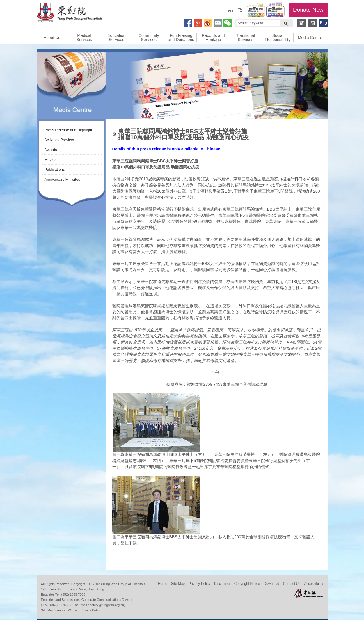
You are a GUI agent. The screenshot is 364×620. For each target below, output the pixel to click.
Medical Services (84, 38)
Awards (51, 150)
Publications (55, 169)
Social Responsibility (278, 38)
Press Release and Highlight (68, 130)
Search (286, 23)
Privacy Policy (199, 584)
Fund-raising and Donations (181, 38)
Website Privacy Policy (84, 610)
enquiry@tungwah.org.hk (106, 605)
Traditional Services (245, 38)
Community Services (149, 38)
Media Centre (310, 38)
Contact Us (292, 584)
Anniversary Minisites (62, 179)
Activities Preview (59, 140)
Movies (50, 160)
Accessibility (314, 584)
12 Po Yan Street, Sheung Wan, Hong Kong (73, 589)
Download (271, 584)
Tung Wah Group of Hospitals (70, 13)
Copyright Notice (247, 584)
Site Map (178, 584)
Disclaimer (222, 584)
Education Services (116, 38)
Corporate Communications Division (107, 600)
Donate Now (308, 10)
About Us (52, 38)
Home (163, 584)
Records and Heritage (213, 38)
